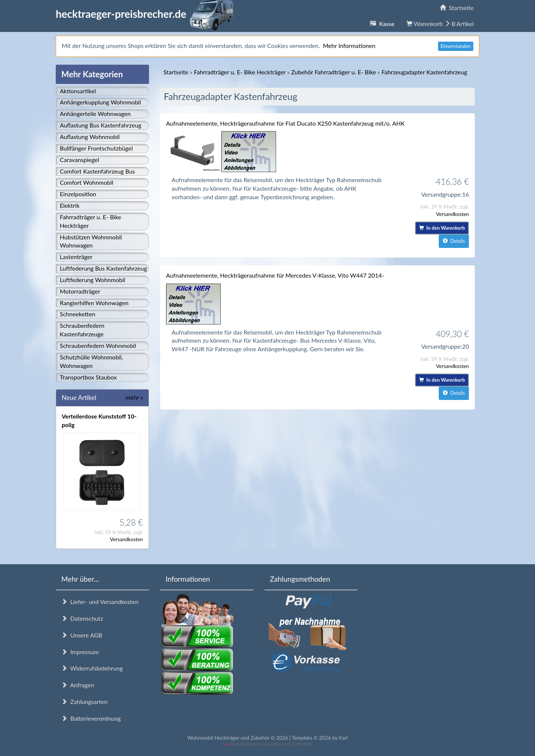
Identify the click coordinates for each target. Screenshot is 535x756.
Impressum (80, 652)
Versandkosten (127, 539)
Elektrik (70, 205)
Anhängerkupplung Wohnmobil (100, 102)
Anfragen (78, 685)
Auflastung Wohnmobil (90, 137)
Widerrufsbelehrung (92, 668)
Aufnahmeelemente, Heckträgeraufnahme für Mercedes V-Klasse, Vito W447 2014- (275, 275)
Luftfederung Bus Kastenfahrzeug (103, 268)
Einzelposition (78, 194)
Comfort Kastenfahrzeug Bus (97, 171)
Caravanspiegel (80, 160)
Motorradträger (80, 291)
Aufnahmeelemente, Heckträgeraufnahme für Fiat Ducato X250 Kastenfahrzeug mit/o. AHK (286, 123)
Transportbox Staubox (88, 377)
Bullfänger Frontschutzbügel (96, 148)
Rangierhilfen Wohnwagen (94, 303)
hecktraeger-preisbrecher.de (147, 14)
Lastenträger (76, 257)
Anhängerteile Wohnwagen (95, 114)
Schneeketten (77, 314)
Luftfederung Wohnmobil (93, 280)
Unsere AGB (82, 635)
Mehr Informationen (349, 46)
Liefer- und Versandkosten (100, 602)
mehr (134, 397)
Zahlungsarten (84, 702)
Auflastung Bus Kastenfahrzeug (100, 125)
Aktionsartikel (78, 91)
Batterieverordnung (91, 718)
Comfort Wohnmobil (87, 182)
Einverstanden (456, 46)
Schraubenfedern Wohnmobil (98, 345)
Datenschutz (82, 618)
